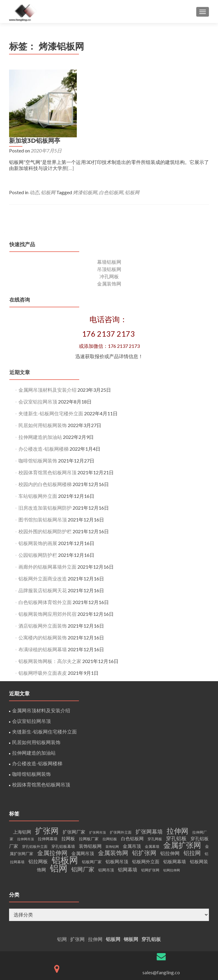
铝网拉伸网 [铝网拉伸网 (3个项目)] (172, 805)
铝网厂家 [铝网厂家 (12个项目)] (83, 804)
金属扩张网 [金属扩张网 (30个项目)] (182, 780)
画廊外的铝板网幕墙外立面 (47, 501)
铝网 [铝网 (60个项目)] (59, 803)
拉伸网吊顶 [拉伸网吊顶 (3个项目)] (26, 774)
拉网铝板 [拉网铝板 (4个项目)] (110, 774)
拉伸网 (95, 874)
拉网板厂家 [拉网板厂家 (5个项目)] (89, 773)
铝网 (62, 874)
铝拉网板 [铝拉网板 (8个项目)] (38, 796)
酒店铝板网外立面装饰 (43, 560)
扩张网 (77, 874)
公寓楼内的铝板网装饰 (43, 572)
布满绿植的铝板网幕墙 (43, 584)
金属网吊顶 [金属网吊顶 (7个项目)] (83, 788)
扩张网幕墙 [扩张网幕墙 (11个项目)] (149, 766)
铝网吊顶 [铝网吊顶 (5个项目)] (106, 805)
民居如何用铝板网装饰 (43, 360)
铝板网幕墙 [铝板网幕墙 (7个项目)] (175, 796)
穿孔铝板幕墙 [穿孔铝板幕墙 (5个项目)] (63, 781)
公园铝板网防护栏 (38, 490)
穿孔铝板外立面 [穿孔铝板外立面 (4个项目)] (35, 781)
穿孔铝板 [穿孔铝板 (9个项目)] (176, 773)
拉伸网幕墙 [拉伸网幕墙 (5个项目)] (48, 773)
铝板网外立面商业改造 (43, 513)
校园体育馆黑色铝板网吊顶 (47, 407)
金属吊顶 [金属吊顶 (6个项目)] (132, 781)
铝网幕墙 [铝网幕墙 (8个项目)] (128, 804)
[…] (205, 100)
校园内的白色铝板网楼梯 (45, 419)
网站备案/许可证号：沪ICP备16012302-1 (161, 920)
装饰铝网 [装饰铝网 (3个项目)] (112, 781)
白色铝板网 (177, 124)
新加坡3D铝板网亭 (101, 73)
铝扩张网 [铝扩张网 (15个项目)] (144, 787)
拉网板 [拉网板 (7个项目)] (68, 773)
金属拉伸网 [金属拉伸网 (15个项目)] (52, 787)
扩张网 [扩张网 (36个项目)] (47, 765)
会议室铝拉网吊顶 (38, 336)
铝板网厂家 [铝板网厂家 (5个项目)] (92, 796)
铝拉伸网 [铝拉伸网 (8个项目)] (170, 788)
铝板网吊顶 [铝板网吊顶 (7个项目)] (117, 796)
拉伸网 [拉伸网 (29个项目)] (177, 765)
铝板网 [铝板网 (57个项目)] (65, 795)
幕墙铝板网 (109, 196)
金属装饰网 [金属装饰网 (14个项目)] (113, 787)
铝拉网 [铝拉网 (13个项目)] (192, 787)
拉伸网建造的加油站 (40, 372)
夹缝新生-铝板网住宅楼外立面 (51, 348)
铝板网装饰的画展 (38, 478)
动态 (101, 124)
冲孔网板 (109, 211)
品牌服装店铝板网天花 (43, 525)
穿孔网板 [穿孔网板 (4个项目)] (155, 774)
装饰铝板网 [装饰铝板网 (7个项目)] (90, 781)
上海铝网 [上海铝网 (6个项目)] (22, 767)
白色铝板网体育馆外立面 (45, 537)
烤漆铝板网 (151, 124)
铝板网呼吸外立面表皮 (43, 608)
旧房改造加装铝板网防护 (45, 442)
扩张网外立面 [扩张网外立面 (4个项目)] (121, 767)
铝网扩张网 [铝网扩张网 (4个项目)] (150, 805)
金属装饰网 (109, 218)
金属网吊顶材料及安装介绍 (47, 324)
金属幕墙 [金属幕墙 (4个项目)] (152, 781)
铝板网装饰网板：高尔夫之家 (50, 596)
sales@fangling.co (161, 907)
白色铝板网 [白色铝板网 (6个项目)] (132, 773)
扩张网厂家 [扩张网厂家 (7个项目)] (74, 766)
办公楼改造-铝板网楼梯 (44, 383)
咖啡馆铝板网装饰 (38, 395)
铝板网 (115, 124)
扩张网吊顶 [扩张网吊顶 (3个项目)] (98, 767)
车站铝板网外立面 (38, 431)
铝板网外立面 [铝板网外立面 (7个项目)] (146, 796)
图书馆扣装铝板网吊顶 (43, 454)
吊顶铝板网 (109, 204)
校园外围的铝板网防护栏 (45, 466)
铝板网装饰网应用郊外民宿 (47, 549)
